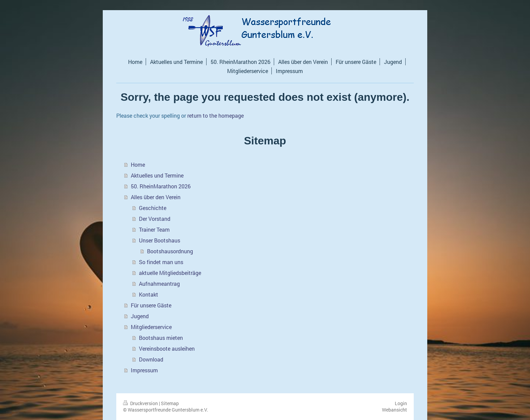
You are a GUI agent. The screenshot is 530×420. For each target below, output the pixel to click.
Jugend (140, 316)
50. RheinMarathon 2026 (161, 186)
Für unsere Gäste (151, 305)
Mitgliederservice (151, 327)
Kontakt (149, 294)
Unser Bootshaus (160, 240)
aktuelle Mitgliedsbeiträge (170, 273)
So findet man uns (161, 262)
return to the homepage (215, 115)
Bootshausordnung (170, 251)
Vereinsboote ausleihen (167, 348)
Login (401, 403)
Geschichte (153, 208)
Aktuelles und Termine (157, 175)
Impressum (144, 370)
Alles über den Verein (156, 197)
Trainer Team (154, 229)
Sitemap (170, 403)
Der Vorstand (155, 219)
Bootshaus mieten (161, 338)
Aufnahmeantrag (159, 284)
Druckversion (141, 403)
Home (138, 165)
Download (151, 359)
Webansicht (394, 410)
